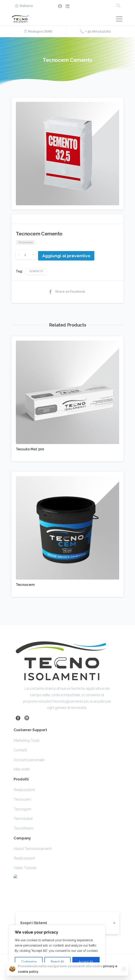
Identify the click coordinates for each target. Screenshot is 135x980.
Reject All (57, 962)
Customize (29, 962)
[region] (57, 948)
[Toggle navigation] (119, 19)
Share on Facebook (66, 292)
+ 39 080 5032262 (96, 31)
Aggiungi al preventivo (66, 256)
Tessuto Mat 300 (30, 449)
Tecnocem (25, 585)
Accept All (86, 962)
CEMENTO (36, 271)
